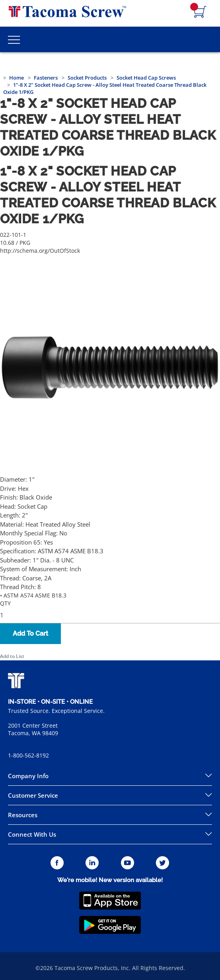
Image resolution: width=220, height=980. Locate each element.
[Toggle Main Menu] (14, 39)
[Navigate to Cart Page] (200, 12)
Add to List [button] (12, 656)
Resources (23, 815)
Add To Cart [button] (30, 633)
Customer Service (33, 795)
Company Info (28, 776)
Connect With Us (32, 834)
